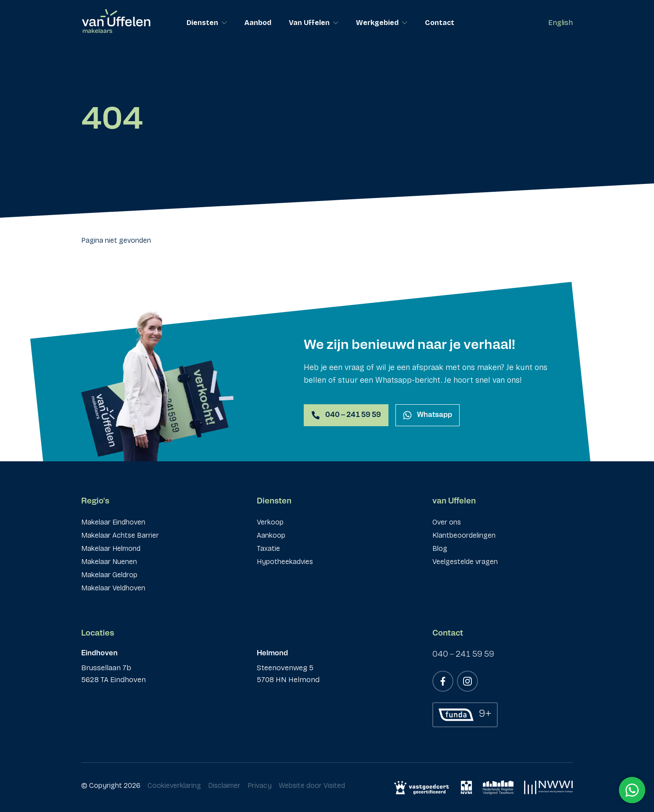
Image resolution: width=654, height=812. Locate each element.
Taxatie (268, 548)
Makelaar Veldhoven (113, 588)
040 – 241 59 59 (463, 655)
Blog (440, 548)
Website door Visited (312, 785)
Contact (440, 23)
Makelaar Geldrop (109, 575)
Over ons (447, 522)
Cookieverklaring (174, 785)
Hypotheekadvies (285, 562)
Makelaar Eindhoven (113, 522)
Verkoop (270, 522)
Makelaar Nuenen (109, 562)
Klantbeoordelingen (464, 535)
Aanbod (258, 23)
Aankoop (271, 535)
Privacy (260, 785)
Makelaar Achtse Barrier (120, 535)
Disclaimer (224, 785)
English (561, 23)
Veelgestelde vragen (465, 562)
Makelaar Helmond (111, 548)
